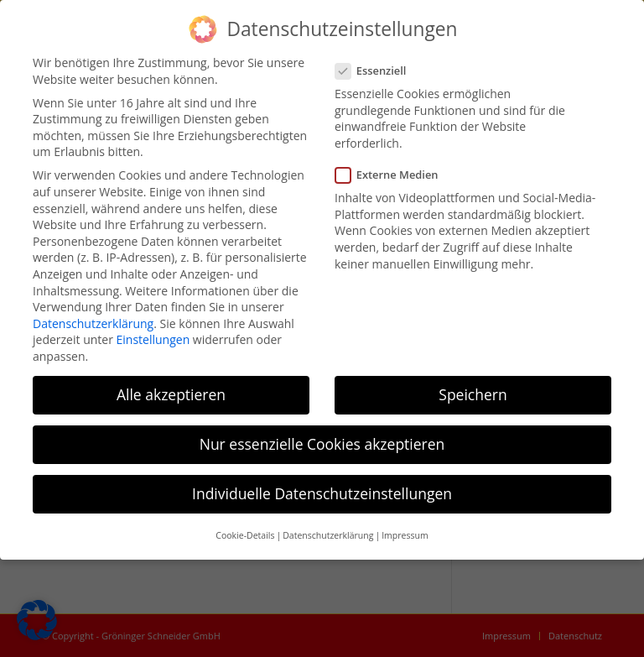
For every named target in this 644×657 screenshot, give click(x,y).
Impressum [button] (405, 535)
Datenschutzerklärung (93, 323)
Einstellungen (153, 339)
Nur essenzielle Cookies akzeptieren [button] (322, 444)
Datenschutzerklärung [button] (328, 535)
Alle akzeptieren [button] (171, 394)
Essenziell (377, 71)
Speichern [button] (473, 394)
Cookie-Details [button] (245, 535)
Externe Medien (394, 175)
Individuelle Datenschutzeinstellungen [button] (322, 493)
